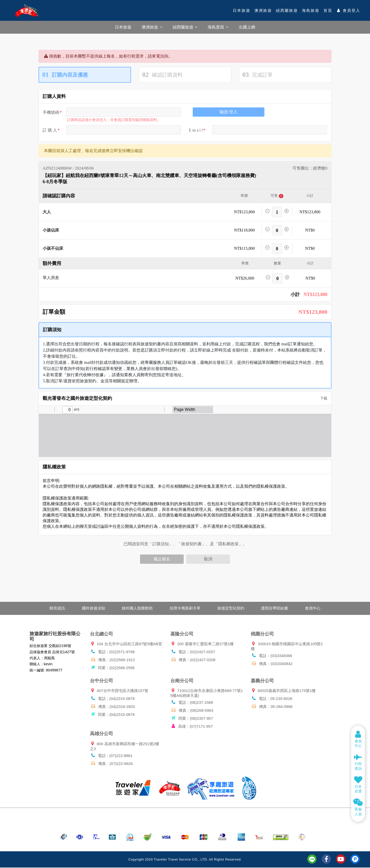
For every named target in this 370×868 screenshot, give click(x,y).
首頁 (328, 11)
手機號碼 (51, 112)
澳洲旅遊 (263, 11)
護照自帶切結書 (277, 608)
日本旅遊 (242, 11)
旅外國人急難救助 (136, 608)
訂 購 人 (50, 130)
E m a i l (196, 130)
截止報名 (162, 559)
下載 (322, 398)
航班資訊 (54, 608)
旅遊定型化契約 (232, 608)
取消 (208, 559)
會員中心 (316, 608)
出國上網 (247, 27)
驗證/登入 (228, 112)
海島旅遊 (311, 11)
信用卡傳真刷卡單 (185, 608)
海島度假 (218, 27)
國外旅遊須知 (91, 608)
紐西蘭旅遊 (287, 11)
